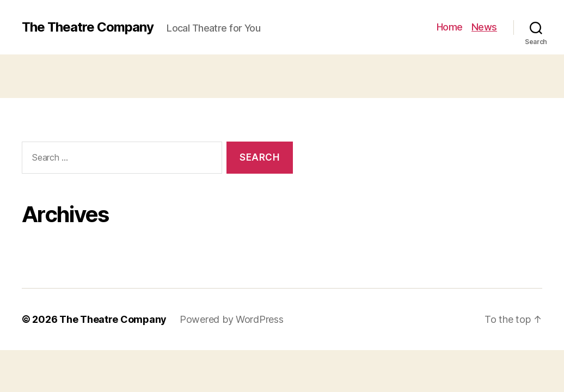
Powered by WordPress (232, 319)
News (484, 27)
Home (450, 27)
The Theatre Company (88, 27)
